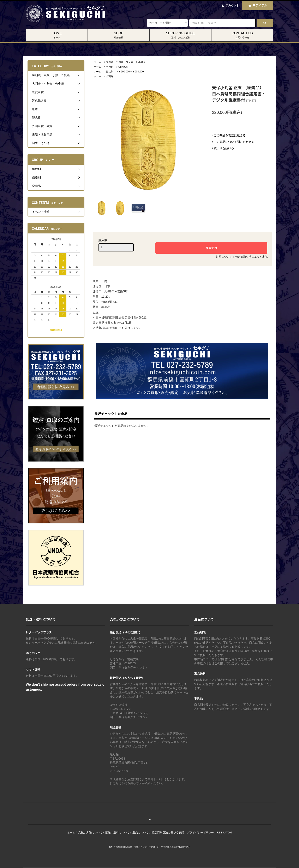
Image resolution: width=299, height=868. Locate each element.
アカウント (232, 5)
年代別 (110, 67)
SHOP (119, 35)
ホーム (97, 62)
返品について (224, 257)
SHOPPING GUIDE (181, 35)
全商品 (110, 76)
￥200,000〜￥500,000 (131, 72)
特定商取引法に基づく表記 (251, 257)
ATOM (228, 833)
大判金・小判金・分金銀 (120, 62)
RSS (220, 833)
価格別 (110, 72)
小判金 (142, 62)
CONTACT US (242, 35)
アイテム (257, 5)
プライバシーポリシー (200, 833)
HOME (57, 35)
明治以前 (123, 67)
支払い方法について (90, 833)
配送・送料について (117, 833)
